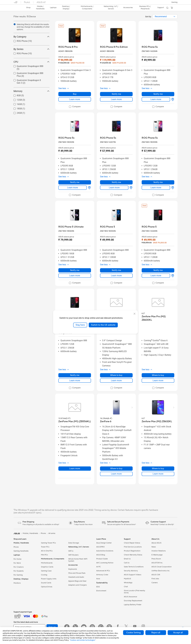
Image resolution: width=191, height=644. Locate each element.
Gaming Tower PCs (48, 543)
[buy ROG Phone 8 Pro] (68, 47)
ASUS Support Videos (133, 575)
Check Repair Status (132, 543)
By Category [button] (32, 37)
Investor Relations (159, 551)
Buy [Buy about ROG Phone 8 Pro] (75, 94)
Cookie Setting (133, 633)
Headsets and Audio (76, 577)
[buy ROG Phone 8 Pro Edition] (114, 47)
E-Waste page (157, 555)
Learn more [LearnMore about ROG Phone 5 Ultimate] (75, 276)
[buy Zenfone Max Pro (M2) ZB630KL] (158, 318)
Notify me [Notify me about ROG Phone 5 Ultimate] (75, 270)
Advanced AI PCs (103, 571)
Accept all (178, 633)
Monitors (17, 583)
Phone (16, 547)
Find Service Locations (133, 547)
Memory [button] (32, 91)
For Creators (19, 567)
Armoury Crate (102, 575)
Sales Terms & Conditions (134, 567)
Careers (155, 583)
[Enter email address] (29, 627)
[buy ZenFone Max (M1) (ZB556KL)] (75, 421)
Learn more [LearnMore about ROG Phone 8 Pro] (75, 99)
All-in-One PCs (47, 551)
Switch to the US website (103, 325)
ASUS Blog (101, 555)
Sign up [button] (52, 627)
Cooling (44, 575)
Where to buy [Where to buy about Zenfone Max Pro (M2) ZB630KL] (158, 375)
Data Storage (74, 543)
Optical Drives (47, 587)
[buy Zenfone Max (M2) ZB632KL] (157, 421)
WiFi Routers (73, 555)
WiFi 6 (71, 551)
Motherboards (47, 563)
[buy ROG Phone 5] (108, 227)
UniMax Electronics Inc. (161, 571)
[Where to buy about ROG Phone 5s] (172, 99)
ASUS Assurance (130, 597)
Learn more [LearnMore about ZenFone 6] (116, 474)
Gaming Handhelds (21, 551)
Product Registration (132, 551)
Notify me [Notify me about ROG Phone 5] (116, 270)
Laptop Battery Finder (133, 605)
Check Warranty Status (133, 555)
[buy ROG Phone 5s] (150, 47)
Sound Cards (46, 583)
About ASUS (156, 543)
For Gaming (18, 575)
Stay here (80, 325)
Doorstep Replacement (133, 601)
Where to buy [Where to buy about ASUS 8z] (116, 375)
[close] (134, 314)
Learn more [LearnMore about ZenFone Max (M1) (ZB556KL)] (75, 468)
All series (52, 533)
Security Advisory (131, 571)
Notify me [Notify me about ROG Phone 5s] (158, 94)
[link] (18, 8)
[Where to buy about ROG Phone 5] (172, 276)
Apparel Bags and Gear (77, 581)
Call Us (127, 563)
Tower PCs (45, 547)
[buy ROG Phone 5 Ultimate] (71, 227)
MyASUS (127, 579)
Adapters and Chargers (78, 585)
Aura (98, 579)
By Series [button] (32, 49)
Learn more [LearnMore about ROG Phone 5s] (156, 99)
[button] (174, 2)
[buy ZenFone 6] (106, 421)
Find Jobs (155, 579)
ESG (98, 587)
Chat (126, 587)
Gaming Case (46, 571)
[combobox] (165, 17)
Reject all (156, 633)
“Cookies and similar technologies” (83, 640)
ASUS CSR (156, 575)
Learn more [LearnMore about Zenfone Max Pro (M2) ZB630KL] (158, 381)
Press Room (156, 559)
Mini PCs (44, 555)
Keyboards (73, 569)
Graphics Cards (47, 567)
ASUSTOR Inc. (157, 563)
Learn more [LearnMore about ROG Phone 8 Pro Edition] (116, 99)
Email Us (127, 559)
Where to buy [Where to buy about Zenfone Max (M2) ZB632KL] (158, 468)
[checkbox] (75, 107)
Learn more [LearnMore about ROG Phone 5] (116, 276)
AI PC (99, 567)
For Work (17, 563)
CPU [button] (32, 62)
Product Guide (102, 559)
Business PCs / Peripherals (145, 8)
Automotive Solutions (105, 551)
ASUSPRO (100, 547)
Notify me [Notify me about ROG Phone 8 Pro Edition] (116, 94)
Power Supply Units (49, 579)
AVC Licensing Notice (105, 563)
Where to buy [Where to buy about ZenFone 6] (116, 468)
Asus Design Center (104, 543)
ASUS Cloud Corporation (161, 567)
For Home (17, 559)
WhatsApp (128, 583)
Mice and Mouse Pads (77, 573)
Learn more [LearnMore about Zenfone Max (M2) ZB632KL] (158, 474)
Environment (101, 591)
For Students (19, 571)
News (154, 547)
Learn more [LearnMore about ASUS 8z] (116, 381)
